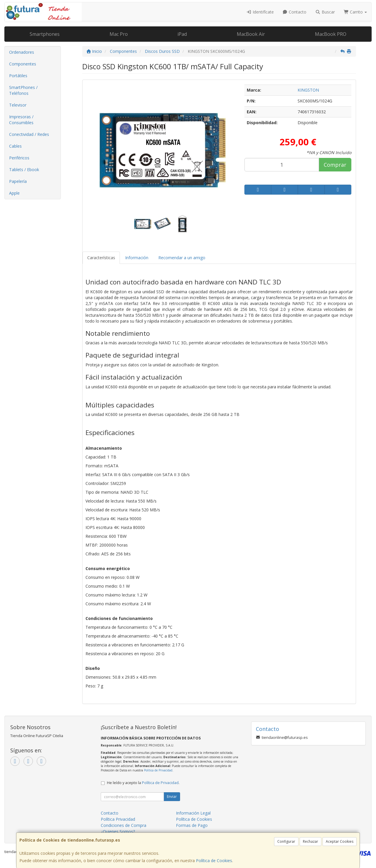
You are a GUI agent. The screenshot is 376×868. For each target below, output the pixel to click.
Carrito (355, 12)
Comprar (335, 165)
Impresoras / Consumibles (21, 120)
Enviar (172, 797)
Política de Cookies (214, 861)
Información (137, 258)
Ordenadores (22, 52)
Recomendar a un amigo (182, 258)
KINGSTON (308, 90)
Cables (15, 146)
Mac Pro (119, 34)
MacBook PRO (331, 34)
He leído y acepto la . (143, 783)
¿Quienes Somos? (118, 831)
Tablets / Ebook (24, 170)
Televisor (18, 105)
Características (101, 258)
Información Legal (193, 813)
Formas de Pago (192, 825)
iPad (182, 34)
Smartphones (45, 34)
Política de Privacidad (158, 770)
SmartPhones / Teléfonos (23, 90)
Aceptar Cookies (340, 841)
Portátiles (18, 76)
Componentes (23, 64)
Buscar (325, 12)
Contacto (295, 12)
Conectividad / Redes (29, 134)
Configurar (286, 841)
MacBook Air (251, 34)
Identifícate (260, 12)
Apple (14, 193)
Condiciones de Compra (124, 825)
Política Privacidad (118, 819)
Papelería (18, 181)
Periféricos (19, 158)
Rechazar (310, 841)
